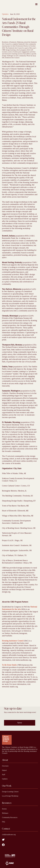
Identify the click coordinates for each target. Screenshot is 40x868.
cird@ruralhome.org (9, 835)
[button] (36, 4)
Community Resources (10, 818)
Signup (20, 723)
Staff (4, 775)
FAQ (3, 822)
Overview (5, 766)
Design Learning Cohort (10, 792)
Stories (4, 809)
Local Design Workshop (10, 796)
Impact (4, 770)
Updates (5, 14)
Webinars (5, 813)
